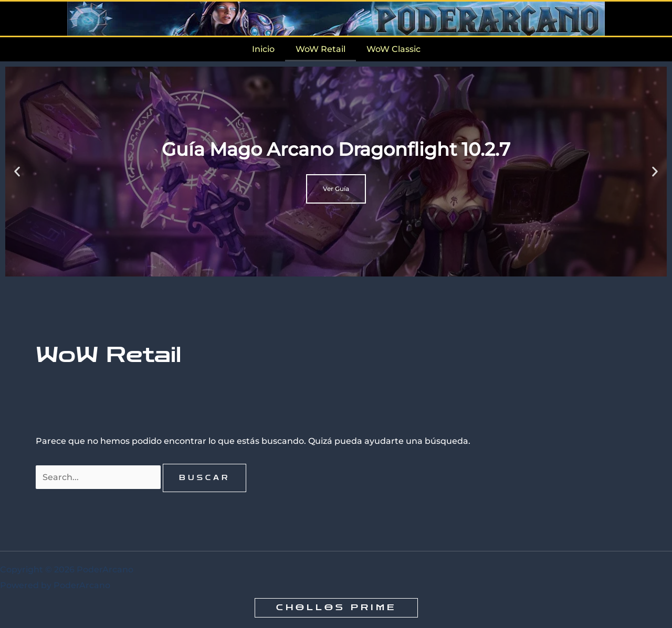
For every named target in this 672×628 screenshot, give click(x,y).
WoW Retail (321, 49)
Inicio (263, 49)
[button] (17, 172)
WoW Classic (393, 49)
